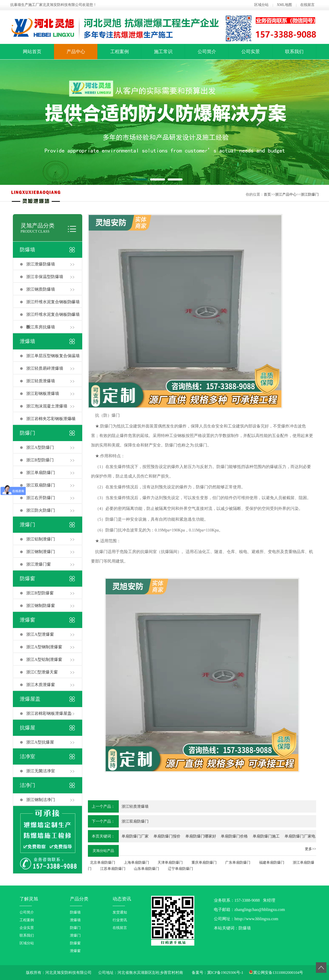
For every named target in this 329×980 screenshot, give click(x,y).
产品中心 (76, 52)
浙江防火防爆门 (41, 510)
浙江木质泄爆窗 (41, 685)
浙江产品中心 (286, 194)
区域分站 (261, 5)
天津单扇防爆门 (170, 863)
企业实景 (27, 928)
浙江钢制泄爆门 (41, 552)
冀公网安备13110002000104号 (278, 973)
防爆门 (28, 433)
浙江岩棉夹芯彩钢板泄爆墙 (51, 419)
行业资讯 (120, 920)
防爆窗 (28, 578)
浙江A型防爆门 (40, 447)
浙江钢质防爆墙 (41, 289)
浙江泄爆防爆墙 (41, 264)
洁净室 (28, 756)
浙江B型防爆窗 (40, 593)
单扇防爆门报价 (167, 836)
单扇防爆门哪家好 (201, 836)
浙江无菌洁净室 (41, 771)
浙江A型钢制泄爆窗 (44, 647)
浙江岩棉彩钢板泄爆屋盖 (49, 713)
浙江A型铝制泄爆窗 (44, 659)
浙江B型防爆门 (40, 460)
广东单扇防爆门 (238, 863)
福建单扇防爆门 (272, 863)
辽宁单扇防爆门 (180, 869)
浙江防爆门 (310, 194)
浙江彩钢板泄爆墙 (43, 393)
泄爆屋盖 (30, 699)
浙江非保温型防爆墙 (45, 277)
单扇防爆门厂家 (135, 836)
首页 (267, 194)
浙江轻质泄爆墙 (41, 381)
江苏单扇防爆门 (113, 869)
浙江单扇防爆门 (41, 473)
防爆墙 (28, 250)
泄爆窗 (28, 620)
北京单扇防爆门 (103, 863)
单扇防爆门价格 (234, 836)
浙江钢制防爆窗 (41, 606)
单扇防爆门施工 (266, 836)
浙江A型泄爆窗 (40, 634)
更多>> (310, 849)
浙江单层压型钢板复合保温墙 (53, 356)
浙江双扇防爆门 (41, 485)
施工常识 (163, 52)
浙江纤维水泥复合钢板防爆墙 (53, 302)
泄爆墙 (28, 341)
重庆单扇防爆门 (204, 863)
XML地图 (284, 5)
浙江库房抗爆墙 (41, 327)
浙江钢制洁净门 (41, 800)
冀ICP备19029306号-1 (225, 973)
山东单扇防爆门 (147, 869)
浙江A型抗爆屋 (40, 742)
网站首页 (32, 52)
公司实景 (251, 52)
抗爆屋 (28, 728)
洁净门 (28, 785)
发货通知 (120, 912)
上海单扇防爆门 (136, 863)
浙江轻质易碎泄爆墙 (45, 368)
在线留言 (307, 5)
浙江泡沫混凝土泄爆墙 (47, 406)
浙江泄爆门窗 (39, 564)
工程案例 (120, 52)
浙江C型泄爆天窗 (42, 672)
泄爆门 (28, 525)
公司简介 (207, 52)
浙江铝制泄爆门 (41, 539)
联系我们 (294, 52)
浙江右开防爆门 (41, 498)
